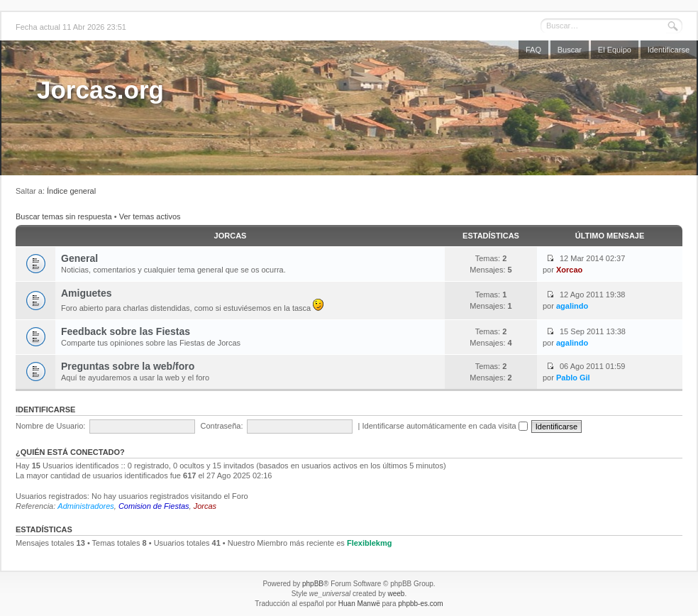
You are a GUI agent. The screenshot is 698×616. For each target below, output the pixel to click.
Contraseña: (222, 426)
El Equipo (615, 50)
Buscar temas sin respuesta (64, 216)
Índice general (71, 191)
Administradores (85, 506)
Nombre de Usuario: (50, 426)
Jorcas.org (100, 90)
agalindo (572, 306)
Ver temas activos (150, 216)
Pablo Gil (573, 378)
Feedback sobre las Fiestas (126, 331)
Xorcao (569, 270)
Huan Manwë (359, 604)
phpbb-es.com (420, 604)
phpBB (313, 584)
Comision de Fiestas (154, 506)
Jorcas (231, 236)
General (79, 258)
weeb (396, 594)
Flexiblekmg (370, 543)
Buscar (570, 50)
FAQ (533, 50)
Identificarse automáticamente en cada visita (445, 426)
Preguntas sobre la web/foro (128, 366)
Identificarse (669, 50)
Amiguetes (87, 293)
